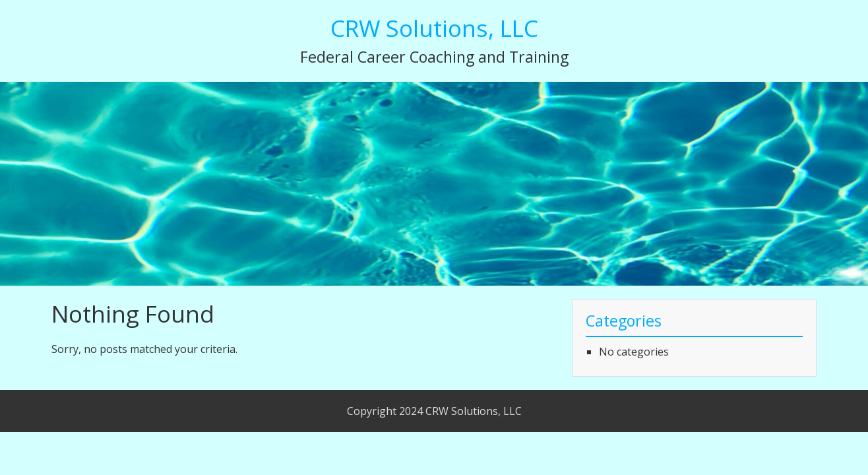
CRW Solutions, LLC (434, 28)
